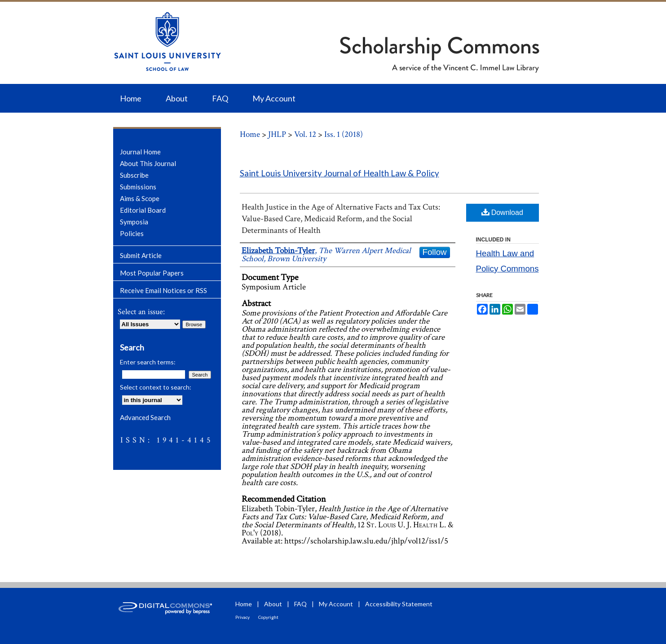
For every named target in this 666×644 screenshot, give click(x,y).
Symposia (134, 222)
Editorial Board (143, 210)
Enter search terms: (148, 362)
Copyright (268, 617)
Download (502, 212)
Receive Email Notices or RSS (163, 290)
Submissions (138, 187)
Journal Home (140, 152)
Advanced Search (145, 417)
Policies (132, 233)
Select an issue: (141, 312)
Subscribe (134, 175)
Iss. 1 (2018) (344, 134)
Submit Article (141, 255)
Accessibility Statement (399, 604)
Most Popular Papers (152, 273)
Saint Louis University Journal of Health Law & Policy (340, 173)
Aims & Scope (140, 198)
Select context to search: (156, 387)
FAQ (300, 604)
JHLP (277, 134)
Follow (435, 252)
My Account (336, 604)
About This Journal (148, 163)
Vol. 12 (305, 134)
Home (250, 134)
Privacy (243, 617)
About (273, 604)
